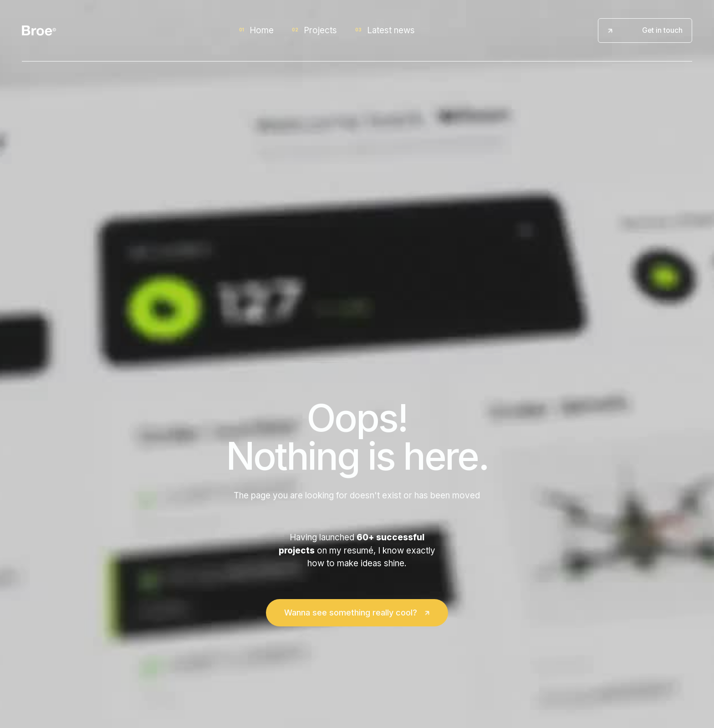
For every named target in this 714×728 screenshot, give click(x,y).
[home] (39, 31)
